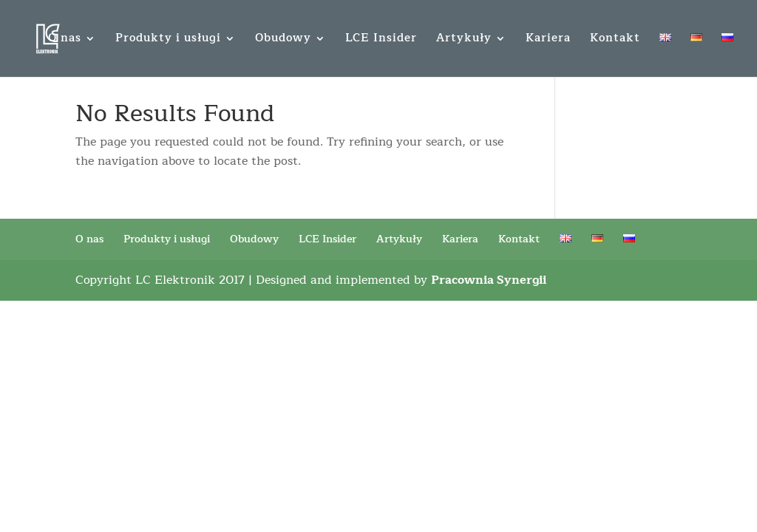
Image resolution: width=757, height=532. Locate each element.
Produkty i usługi (168, 40)
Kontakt (615, 40)
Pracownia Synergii (489, 280)
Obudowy (283, 40)
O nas (65, 40)
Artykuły (464, 40)
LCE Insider (381, 40)
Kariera (548, 40)
